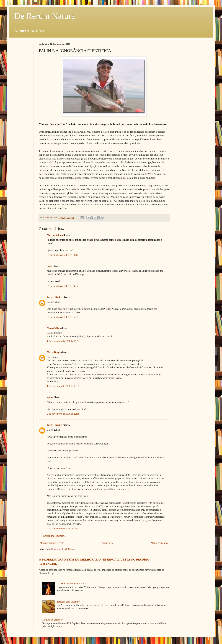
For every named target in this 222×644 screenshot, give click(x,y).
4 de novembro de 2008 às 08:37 (63, 529)
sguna (50, 397)
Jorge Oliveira (55, 297)
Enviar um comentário (54, 536)
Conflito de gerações (52, 620)
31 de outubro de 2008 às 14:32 (63, 286)
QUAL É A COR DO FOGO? (71, 584)
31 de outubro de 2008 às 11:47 (63, 255)
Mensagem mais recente (52, 543)
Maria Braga (54, 352)
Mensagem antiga (160, 543)
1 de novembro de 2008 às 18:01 (63, 341)
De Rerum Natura (45, 16)
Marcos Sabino (55, 235)
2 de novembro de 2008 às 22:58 (63, 414)
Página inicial (107, 543)
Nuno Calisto (54, 328)
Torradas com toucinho (68, 602)
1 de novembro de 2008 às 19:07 (63, 386)
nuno (50, 266)
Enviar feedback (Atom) (63, 549)
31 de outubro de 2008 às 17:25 (63, 317)
